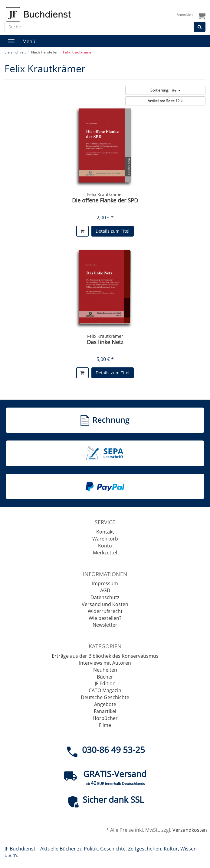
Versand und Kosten (105, 604)
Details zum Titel (113, 231)
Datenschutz (105, 597)
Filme (105, 725)
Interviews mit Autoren (105, 663)
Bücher (105, 677)
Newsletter (105, 625)
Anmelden (185, 14)
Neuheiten (105, 670)
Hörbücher (105, 718)
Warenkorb (105, 539)
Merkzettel (105, 553)
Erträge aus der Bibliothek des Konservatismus (105, 656)
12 (165, 101)
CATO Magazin (105, 690)
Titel (166, 90)
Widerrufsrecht (105, 611)
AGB (105, 590)
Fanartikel (105, 711)
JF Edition (105, 683)
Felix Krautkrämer (105, 194)
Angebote (105, 704)
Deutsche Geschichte (105, 697)
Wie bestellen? (105, 618)
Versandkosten (190, 830)
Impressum (105, 583)
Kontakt (105, 532)
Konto (105, 546)
